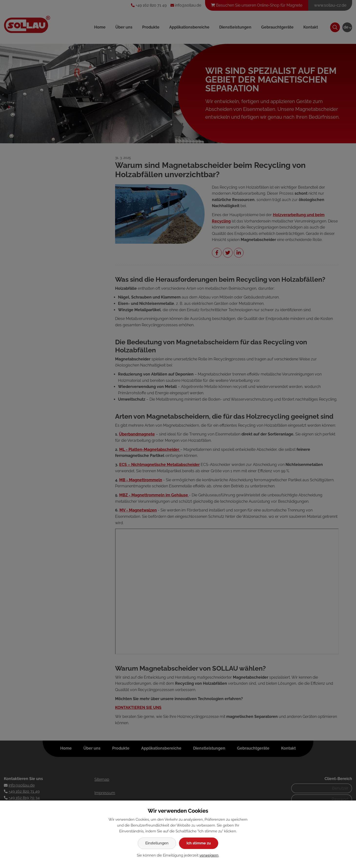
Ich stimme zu (199, 843)
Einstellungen (157, 843)
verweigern (209, 855)
